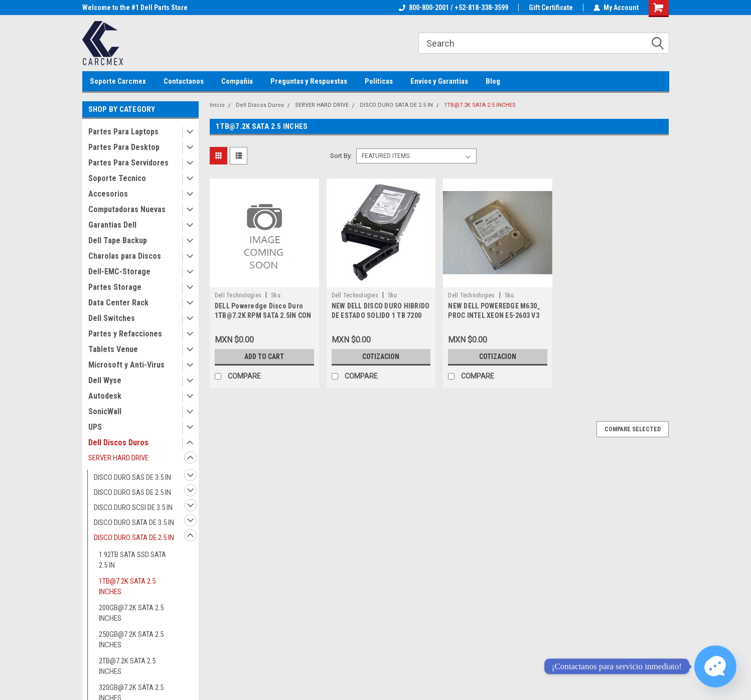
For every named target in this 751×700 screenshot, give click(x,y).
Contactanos (184, 81)
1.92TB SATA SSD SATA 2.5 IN (132, 560)
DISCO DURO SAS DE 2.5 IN (132, 492)
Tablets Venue (113, 349)
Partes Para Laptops (123, 132)
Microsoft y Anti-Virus (126, 365)
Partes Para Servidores (128, 163)
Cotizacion (381, 357)
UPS (95, 427)
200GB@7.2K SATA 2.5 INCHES (131, 613)
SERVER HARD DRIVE (118, 458)
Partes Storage (115, 287)
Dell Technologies (238, 295)
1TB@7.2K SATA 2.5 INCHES (127, 586)
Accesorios (108, 194)
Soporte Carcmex (118, 81)
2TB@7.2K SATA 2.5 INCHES (127, 666)
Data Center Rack (118, 303)
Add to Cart (264, 357)
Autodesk (105, 396)
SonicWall (105, 411)
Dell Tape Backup (118, 240)
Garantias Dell (112, 225)
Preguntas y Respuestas (309, 81)
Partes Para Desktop (124, 147)
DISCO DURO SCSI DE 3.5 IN (133, 507)
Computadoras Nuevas (127, 209)
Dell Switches (112, 318)
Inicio (217, 105)
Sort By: (341, 156)
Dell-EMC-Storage (119, 272)
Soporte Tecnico (117, 178)
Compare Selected (633, 429)
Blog (493, 81)
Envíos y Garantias (439, 81)
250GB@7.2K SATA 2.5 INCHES (131, 640)
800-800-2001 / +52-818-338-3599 (454, 8)
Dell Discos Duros (118, 443)
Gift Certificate (551, 8)
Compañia (237, 81)
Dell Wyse (105, 380)
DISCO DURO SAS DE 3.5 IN (132, 477)
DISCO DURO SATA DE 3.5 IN (134, 522)
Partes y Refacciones (125, 334)
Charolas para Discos (125, 256)
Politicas (379, 81)
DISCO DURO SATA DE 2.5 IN (134, 538)
